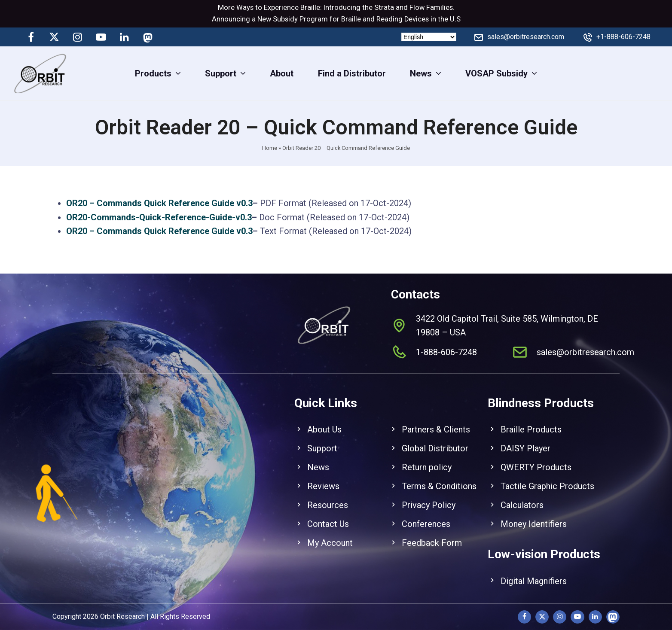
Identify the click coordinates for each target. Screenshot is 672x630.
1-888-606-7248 (446, 342)
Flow (417, 8)
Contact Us (328, 514)
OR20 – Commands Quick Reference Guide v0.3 (159, 203)
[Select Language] (429, 37)
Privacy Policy (429, 496)
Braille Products (531, 420)
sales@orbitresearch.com (526, 37)
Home (270, 148)
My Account (330, 533)
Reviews (323, 477)
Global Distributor (435, 439)
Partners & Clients (436, 420)
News (318, 458)
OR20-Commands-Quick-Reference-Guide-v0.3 (159, 217)
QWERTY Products (536, 458)
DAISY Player (525, 439)
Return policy (427, 458)
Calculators (522, 496)
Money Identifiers (534, 514)
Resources (328, 496)
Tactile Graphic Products (547, 477)
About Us (324, 420)
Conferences (426, 514)
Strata (384, 8)
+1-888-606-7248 (623, 37)
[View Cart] (658, 73)
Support (322, 439)
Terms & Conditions (439, 477)
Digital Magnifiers (534, 571)
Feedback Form (432, 533)
